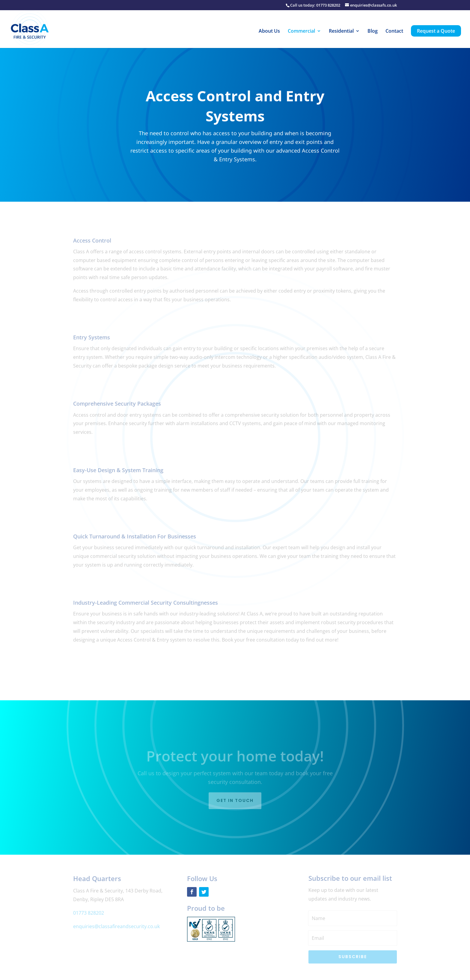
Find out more (99, 317)
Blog (373, 31)
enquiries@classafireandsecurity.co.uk (116, 926)
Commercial (301, 31)
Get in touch (235, 800)
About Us (269, 31)
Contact (394, 31)
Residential (341, 31)
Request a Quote (436, 31)
